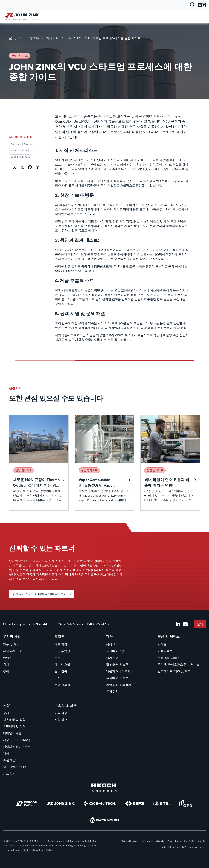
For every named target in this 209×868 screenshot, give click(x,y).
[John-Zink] (11, 38)
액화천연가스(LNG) (16, 767)
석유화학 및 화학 (14, 720)
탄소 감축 (61, 671)
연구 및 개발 (11, 644)
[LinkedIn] (178, 624)
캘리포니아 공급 (129, 841)
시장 (6, 705)
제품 (109, 637)
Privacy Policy (174, 841)
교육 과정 (61, 713)
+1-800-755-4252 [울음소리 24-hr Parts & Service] (98, 624)
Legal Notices (147, 841)
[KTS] (162, 803)
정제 (6, 713)
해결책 (60, 637)
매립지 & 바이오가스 (120, 671)
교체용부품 (165, 651)
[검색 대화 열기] (193, 5)
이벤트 (7, 658)
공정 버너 (112, 644)
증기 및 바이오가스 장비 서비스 (179, 665)
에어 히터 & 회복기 (119, 685)
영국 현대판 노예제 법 (194, 841)
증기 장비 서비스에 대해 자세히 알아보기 (42, 594)
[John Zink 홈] (22, 16)
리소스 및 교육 (29, 38)
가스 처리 (9, 774)
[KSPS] (135, 804)
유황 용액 (112, 691)
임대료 (162, 644)
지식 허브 (52, 38)
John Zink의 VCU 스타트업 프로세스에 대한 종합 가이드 (103, 38)
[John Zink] (61, 803)
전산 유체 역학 (13, 651)
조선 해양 (9, 760)
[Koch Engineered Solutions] (105, 788)
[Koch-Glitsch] (100, 803)
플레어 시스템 (115, 651)
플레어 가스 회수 (117, 678)
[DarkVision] (105, 820)
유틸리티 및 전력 (14, 726)
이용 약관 (160, 841)
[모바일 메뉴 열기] (203, 17)
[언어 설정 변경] (202, 5)
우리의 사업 (12, 637)
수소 (57, 658)
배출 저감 (61, 644)
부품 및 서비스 (169, 637)
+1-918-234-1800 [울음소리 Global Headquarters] (42, 624)
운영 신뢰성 (62, 685)
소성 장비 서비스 (169, 658)
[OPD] (186, 803)
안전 (57, 678)
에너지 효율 (62, 665)
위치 (6, 665)
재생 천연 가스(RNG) (16, 740)
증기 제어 (112, 658)
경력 (6, 671)
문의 (200, 624)
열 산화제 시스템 (117, 665)
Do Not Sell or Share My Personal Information (183, 847)
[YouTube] (185, 624)
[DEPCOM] (27, 803)
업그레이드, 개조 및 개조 (174, 671)
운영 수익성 (62, 651)
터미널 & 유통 (12, 733)
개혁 (6, 753)
